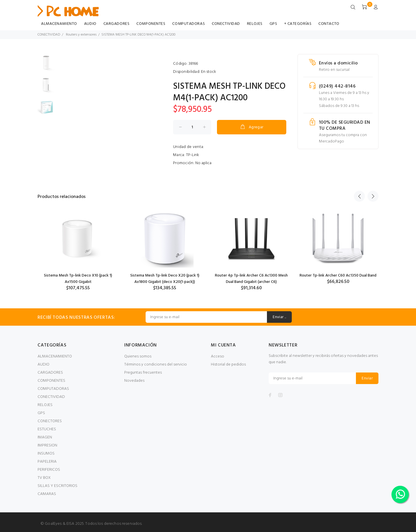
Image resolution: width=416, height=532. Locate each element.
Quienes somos (138, 356)
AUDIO (90, 24)
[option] (46, 65)
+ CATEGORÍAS (298, 24)
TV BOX (44, 478)
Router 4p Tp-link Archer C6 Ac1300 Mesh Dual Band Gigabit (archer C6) (251, 279)
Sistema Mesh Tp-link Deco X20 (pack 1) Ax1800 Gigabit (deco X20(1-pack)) (165, 279)
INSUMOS (46, 454)
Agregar (251, 127)
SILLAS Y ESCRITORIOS (57, 486)
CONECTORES (50, 421)
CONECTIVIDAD (226, 24)
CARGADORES (117, 24)
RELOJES (255, 24)
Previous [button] (359, 196)
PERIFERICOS (49, 470)
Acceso (218, 356)
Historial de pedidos (228, 365)
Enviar (367, 378)
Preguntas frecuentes (143, 373)
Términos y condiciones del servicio (156, 365)
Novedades (134, 381)
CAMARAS (47, 494)
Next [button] (373, 196)
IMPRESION (47, 445)
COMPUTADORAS (188, 24)
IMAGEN (45, 437)
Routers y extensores (81, 35)
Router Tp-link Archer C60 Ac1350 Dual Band (338, 276)
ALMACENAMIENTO (59, 24)
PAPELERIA (47, 462)
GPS (273, 24)
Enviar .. (279, 317)
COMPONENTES (151, 24)
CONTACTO (329, 24)
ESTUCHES (47, 429)
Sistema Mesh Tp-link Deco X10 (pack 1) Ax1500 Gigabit (78, 279)
